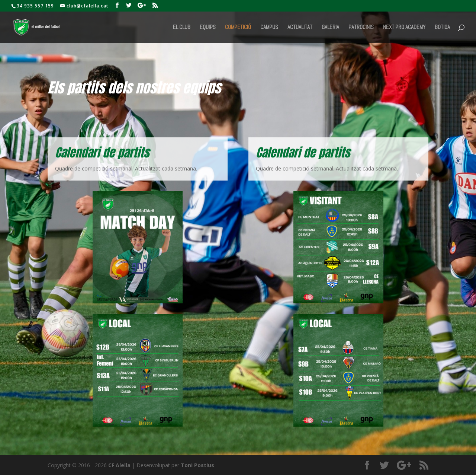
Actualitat (300, 28)
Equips (208, 28)
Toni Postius (197, 465)
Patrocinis (361, 28)
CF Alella (119, 465)
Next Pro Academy (404, 28)
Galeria (330, 28)
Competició (238, 28)
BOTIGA (442, 28)
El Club (182, 28)
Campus (269, 28)
